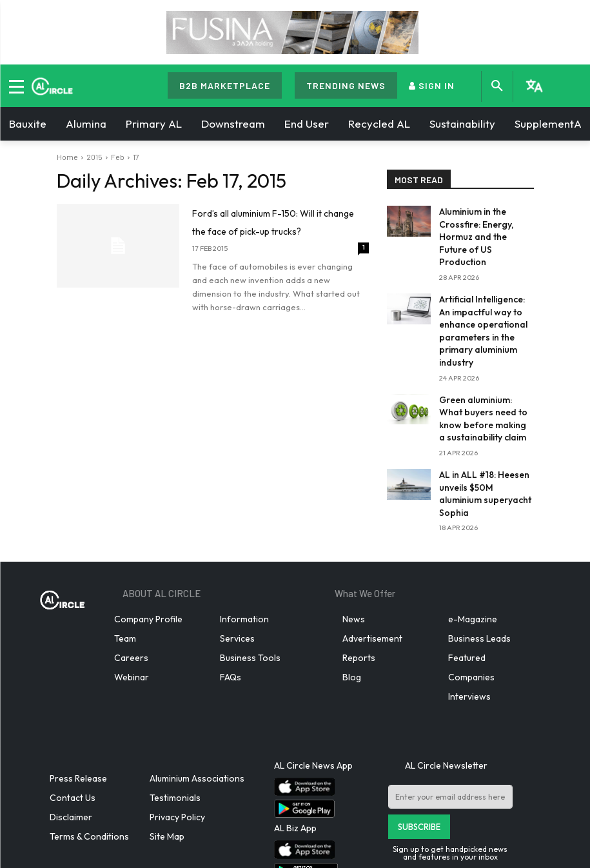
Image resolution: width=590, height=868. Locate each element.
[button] (497, 86)
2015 (94, 157)
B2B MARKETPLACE (225, 85)
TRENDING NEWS (346, 85)
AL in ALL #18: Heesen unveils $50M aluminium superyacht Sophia (483, 436)
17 (136, 157)
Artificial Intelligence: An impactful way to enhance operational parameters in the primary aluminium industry (486, 300)
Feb (118, 157)
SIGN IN (432, 85)
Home (67, 157)
